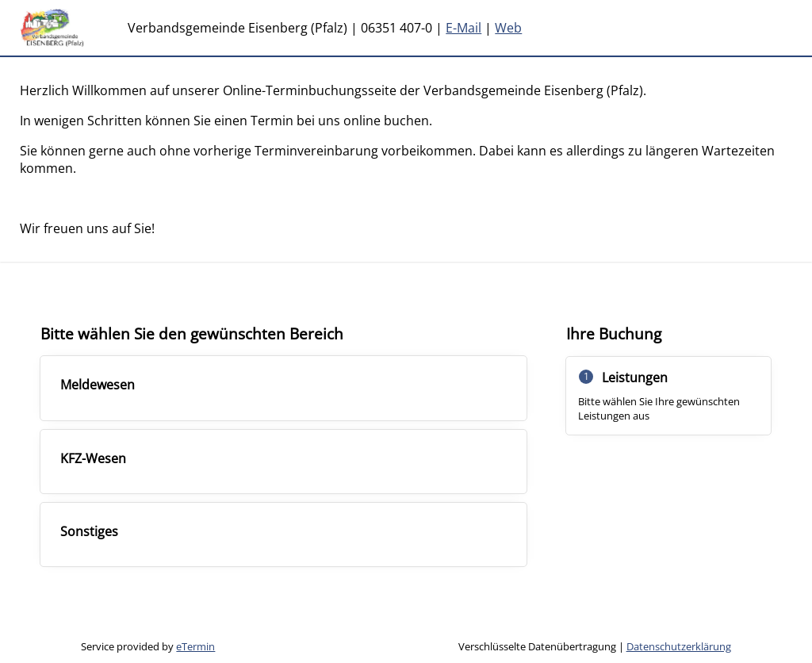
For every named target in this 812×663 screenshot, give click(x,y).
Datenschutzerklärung (679, 646)
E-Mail (463, 28)
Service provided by (148, 646)
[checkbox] (283, 388)
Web (508, 28)
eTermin (195, 646)
